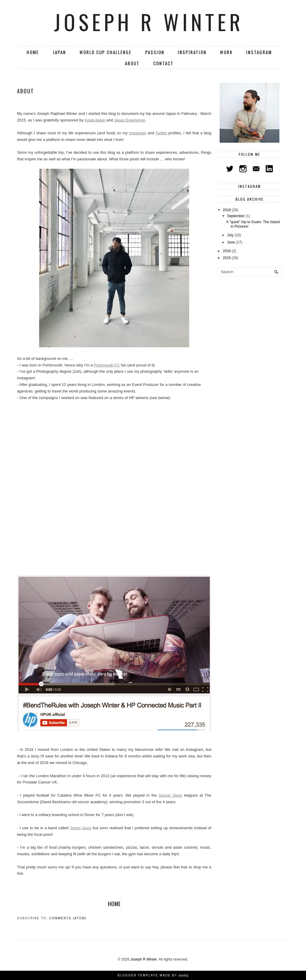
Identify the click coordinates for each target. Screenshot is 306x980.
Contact (163, 63)
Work (226, 52)
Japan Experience (130, 120)
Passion (155, 52)
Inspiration (192, 52)
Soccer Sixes (170, 795)
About (132, 63)
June (231, 242)
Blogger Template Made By (153, 975)
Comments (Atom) (68, 918)
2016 (227, 251)
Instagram (259, 52)
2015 (227, 258)
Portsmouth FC (107, 365)
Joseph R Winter (149, 22)
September (236, 216)
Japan (59, 52)
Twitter (162, 133)
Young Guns (80, 828)
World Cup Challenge (105, 52)
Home (33, 52)
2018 (227, 210)
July (231, 235)
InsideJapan (95, 120)
